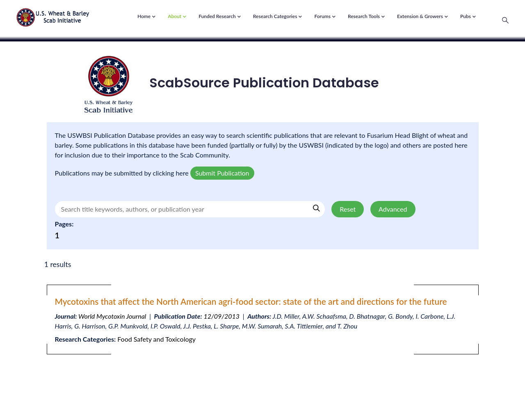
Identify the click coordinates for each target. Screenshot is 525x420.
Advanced (393, 209)
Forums (325, 17)
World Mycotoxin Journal (112, 316)
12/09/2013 (221, 316)
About (177, 17)
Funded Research (220, 17)
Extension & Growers (422, 17)
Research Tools (366, 17)
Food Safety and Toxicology (156, 339)
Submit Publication (222, 173)
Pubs (468, 17)
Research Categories (278, 17)
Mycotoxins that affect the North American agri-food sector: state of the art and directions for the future (251, 301)
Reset (348, 209)
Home (146, 17)
